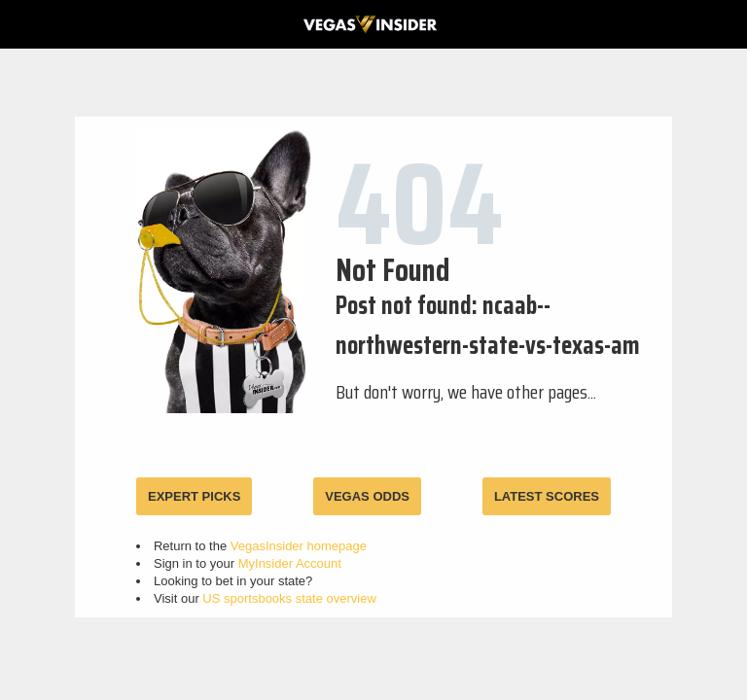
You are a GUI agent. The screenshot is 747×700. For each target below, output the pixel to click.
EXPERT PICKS (194, 496)
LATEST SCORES (547, 496)
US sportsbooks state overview (289, 598)
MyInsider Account (290, 563)
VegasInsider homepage (299, 546)
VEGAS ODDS (367, 496)
